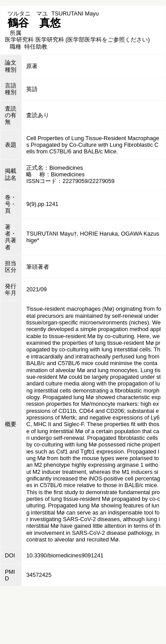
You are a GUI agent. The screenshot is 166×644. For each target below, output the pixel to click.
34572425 (39, 575)
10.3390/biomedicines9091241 (65, 555)
